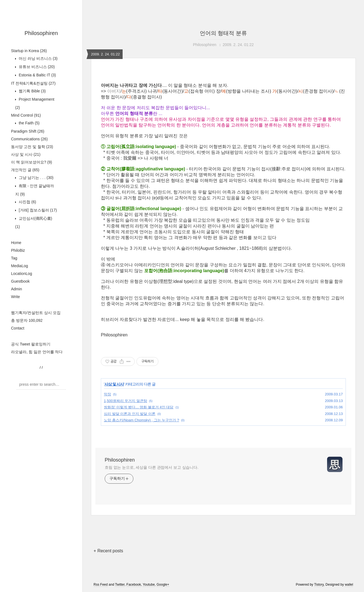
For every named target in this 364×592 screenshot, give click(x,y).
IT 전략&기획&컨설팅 (33, 83)
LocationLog (21, 274)
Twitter (120, 585)
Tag (14, 258)
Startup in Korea (29, 51)
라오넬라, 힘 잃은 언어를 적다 (37, 352)
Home (16, 243)
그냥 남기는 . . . (36, 178)
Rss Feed (101, 585)
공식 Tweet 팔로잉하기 (31, 344)
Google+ (163, 585)
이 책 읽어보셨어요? (32, 162)
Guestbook (20, 281)
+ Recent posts (108, 551)
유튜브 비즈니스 (36, 67)
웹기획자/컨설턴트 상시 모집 (36, 313)
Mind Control (26, 115)
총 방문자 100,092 (27, 320)
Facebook (134, 585)
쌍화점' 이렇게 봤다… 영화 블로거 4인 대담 (139, 407)
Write (15, 297)
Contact (18, 328)
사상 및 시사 (26, 154)
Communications (29, 139)
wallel (349, 585)
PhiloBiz (18, 250)
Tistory (319, 585)
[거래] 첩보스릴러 (37, 210)
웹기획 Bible (32, 91)
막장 (107, 394)
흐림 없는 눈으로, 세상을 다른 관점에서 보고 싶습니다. (152, 467)
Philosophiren (41, 33)
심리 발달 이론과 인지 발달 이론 (130, 414)
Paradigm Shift (28, 131)
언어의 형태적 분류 (223, 33)
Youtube (149, 585)
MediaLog (20, 266)
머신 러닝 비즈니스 (38, 58)
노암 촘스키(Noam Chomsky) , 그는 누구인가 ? (141, 420)
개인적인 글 (25, 170)
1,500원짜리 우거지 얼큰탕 (126, 401)
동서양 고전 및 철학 (32, 147)
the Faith (29, 123)
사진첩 (27, 202)
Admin (17, 289)
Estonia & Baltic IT (37, 75)
